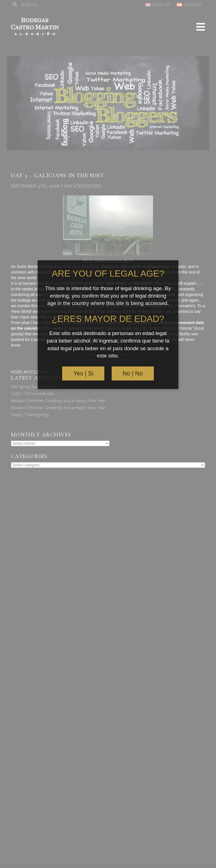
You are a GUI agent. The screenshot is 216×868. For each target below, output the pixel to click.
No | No (133, 373)
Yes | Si (83, 373)
